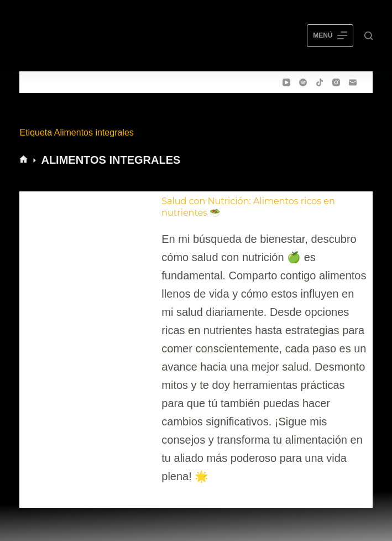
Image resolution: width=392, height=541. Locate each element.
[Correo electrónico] (353, 82)
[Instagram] (336, 82)
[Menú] (330, 36)
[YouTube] (286, 82)
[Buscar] (369, 36)
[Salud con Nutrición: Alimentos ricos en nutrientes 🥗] (88, 341)
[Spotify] (303, 82)
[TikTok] (320, 82)
